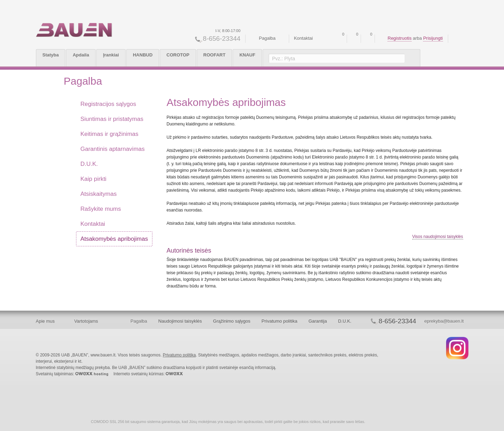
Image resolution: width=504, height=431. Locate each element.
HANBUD (143, 55)
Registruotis (400, 38)
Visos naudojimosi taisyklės (438, 237)
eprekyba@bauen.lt (444, 321)
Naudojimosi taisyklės (180, 321)
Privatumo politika (280, 321)
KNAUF (247, 55)
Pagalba (267, 38)
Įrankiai (111, 55)
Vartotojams (86, 321)
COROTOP (178, 55)
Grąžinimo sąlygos (232, 321)
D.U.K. (345, 321)
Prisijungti (433, 38)
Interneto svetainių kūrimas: (148, 374)
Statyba (51, 55)
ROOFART (215, 55)
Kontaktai (303, 38)
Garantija (318, 321)
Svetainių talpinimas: (72, 374)
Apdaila (81, 55)
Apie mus (45, 321)
